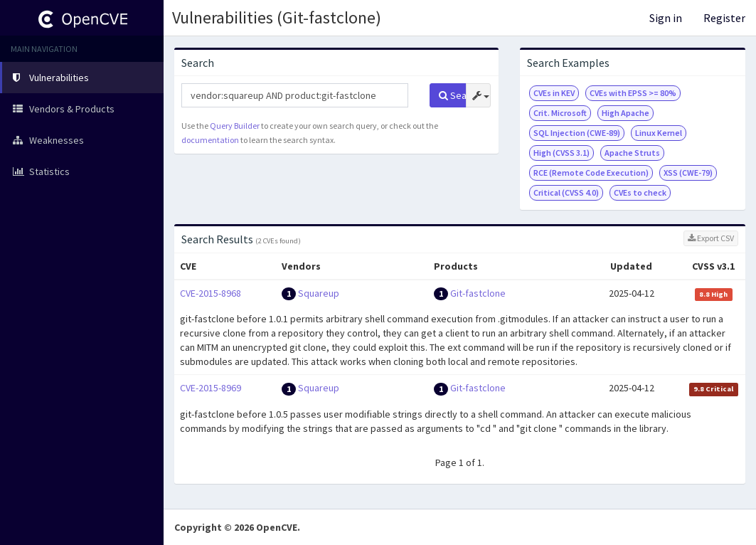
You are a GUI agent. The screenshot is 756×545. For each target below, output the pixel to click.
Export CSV (711, 238)
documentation (210, 140)
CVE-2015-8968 (211, 293)
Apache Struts (632, 153)
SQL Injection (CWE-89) (577, 133)
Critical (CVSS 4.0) (566, 192)
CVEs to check (640, 192)
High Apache (625, 113)
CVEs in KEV (554, 93)
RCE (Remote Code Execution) (591, 173)
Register (724, 18)
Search (453, 95)
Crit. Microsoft (560, 113)
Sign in (666, 18)
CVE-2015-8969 (211, 388)
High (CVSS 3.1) (561, 153)
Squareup (319, 293)
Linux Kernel (659, 133)
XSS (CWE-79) (688, 173)
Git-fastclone (478, 293)
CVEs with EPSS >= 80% (633, 93)
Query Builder (235, 126)
